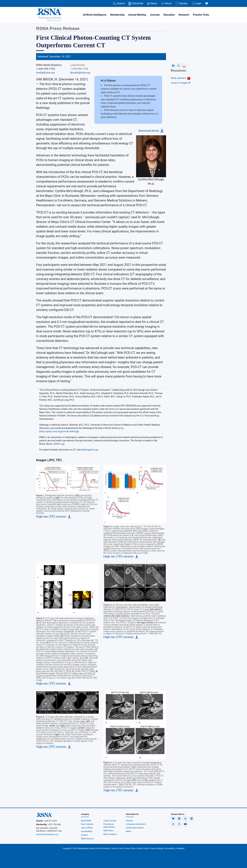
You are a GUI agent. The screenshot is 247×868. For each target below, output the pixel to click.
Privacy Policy (129, 848)
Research (184, 15)
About (166, 4)
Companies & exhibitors (136, 824)
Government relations (135, 828)
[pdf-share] (184, 66)
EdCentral (136, 4)
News (152, 4)
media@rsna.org (45, 73)
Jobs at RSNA (87, 828)
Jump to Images (181, 83)
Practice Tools (201, 15)
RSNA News (109, 831)
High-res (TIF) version (51, 517)
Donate (181, 4)
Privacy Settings (156, 848)
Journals (155, 15)
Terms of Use (117, 848)
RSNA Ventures (87, 839)
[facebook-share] (174, 66)
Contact (84, 835)
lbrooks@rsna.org (80, 73)
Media (128, 831)
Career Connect (110, 821)
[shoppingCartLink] (207, 2)
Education (169, 15)
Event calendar (87, 824)
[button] (173, 819)
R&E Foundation (110, 834)
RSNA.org (59, 444)
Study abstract (178, 78)
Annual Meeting (137, 15)
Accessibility (170, 848)
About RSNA (86, 821)
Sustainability (87, 831)
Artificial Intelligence (95, 15)
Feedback (180, 848)
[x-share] (179, 66)
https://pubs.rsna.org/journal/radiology (59, 431)
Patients (129, 821)
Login (196, 4)
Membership (117, 15)
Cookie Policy (142, 848)
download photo (149, 131)
